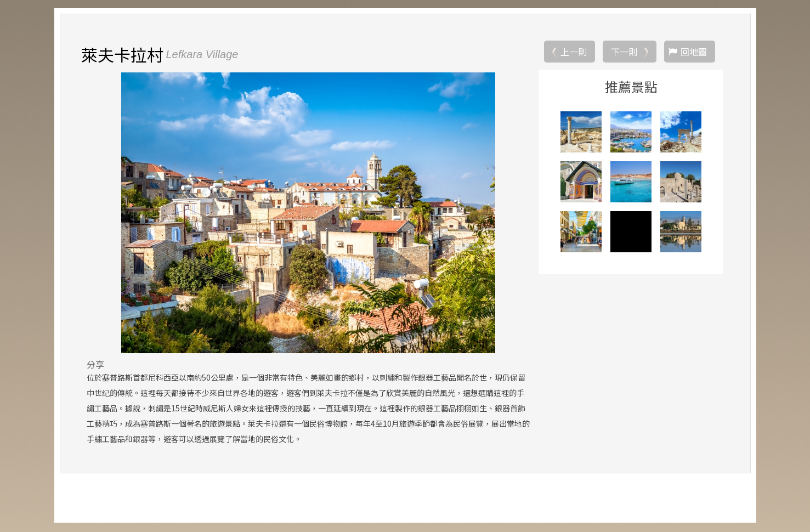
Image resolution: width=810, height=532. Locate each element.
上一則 (574, 52)
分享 (95, 365)
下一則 (624, 52)
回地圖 (694, 52)
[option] (308, 213)
